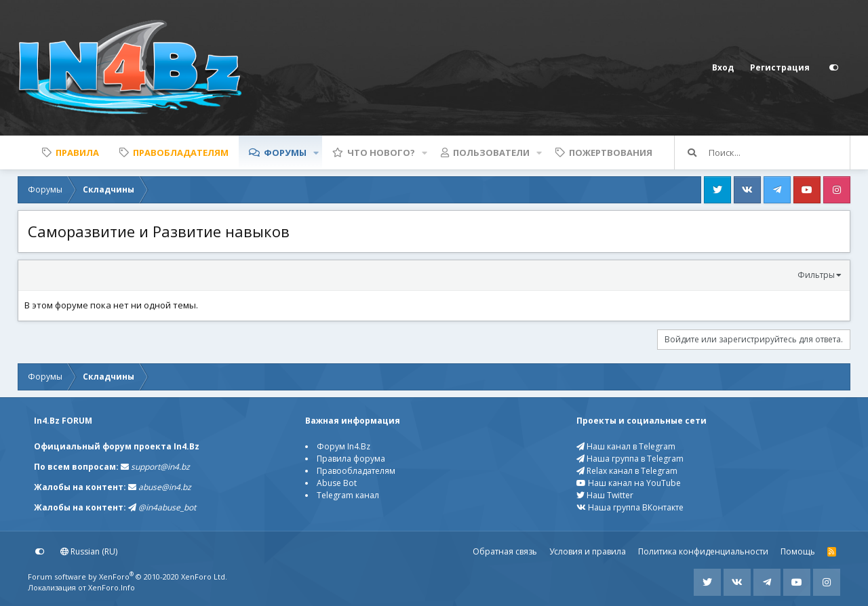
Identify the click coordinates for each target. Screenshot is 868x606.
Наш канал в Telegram (626, 446)
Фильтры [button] (816, 275)
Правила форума (351, 459)
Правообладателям (356, 471)
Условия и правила (588, 551)
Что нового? (381, 153)
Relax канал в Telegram (627, 471)
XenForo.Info (112, 587)
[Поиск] (779, 153)
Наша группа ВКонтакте (630, 507)
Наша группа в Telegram (630, 459)
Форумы (285, 153)
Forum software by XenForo (127, 577)
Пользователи (491, 153)
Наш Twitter (605, 495)
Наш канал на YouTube (629, 483)
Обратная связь (505, 551)
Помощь (798, 551)
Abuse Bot (337, 483)
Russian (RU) (89, 551)
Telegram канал (348, 495)
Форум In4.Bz (343, 446)
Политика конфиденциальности (703, 551)
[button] (316, 153)
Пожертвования (611, 153)
